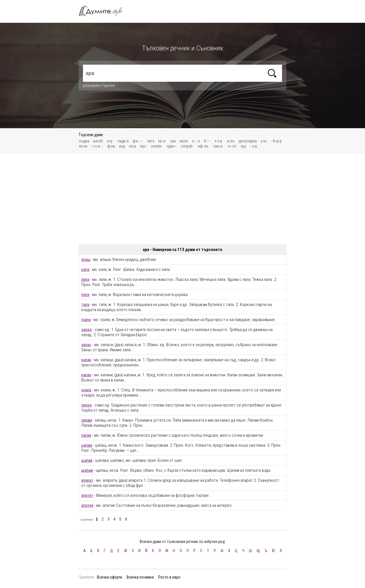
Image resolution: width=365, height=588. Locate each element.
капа (85, 269)
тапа (85, 305)
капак (86, 360)
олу (110, 141)
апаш (86, 260)
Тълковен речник (104, 11)
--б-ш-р (276, 141)
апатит (87, 495)
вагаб (98, 141)
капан (86, 375)
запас (86, 345)
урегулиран (248, 141)
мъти (184, 141)
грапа (86, 320)
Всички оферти (109, 577)
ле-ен (83, 146)
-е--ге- (232, 146)
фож (111, 146)
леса (132, 146)
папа (85, 295)
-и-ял (230, 141)
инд (122, 146)
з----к (196, 141)
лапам (87, 420)
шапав (87, 460)
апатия (87, 505)
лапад (87, 405)
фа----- (138, 141)
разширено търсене (99, 85)
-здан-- (171, 146)
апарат (87, 480)
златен (156, 146)
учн (264, 141)
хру (243, 146)
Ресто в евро (169, 577)
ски (173, 141)
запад (87, 330)
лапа (85, 279)
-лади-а (123, 141)
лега (151, 141)
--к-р (254, 146)
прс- (143, 146)
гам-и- (218, 146)
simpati (187, 146)
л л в (218, 141)
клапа (86, 390)
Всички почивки (140, 577)
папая (86, 435)
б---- (207, 141)
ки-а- (162, 141)
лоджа (84, 141)
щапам (87, 470)
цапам (87, 445)
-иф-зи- (203, 146)
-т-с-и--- (97, 146)
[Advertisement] (182, 199)
